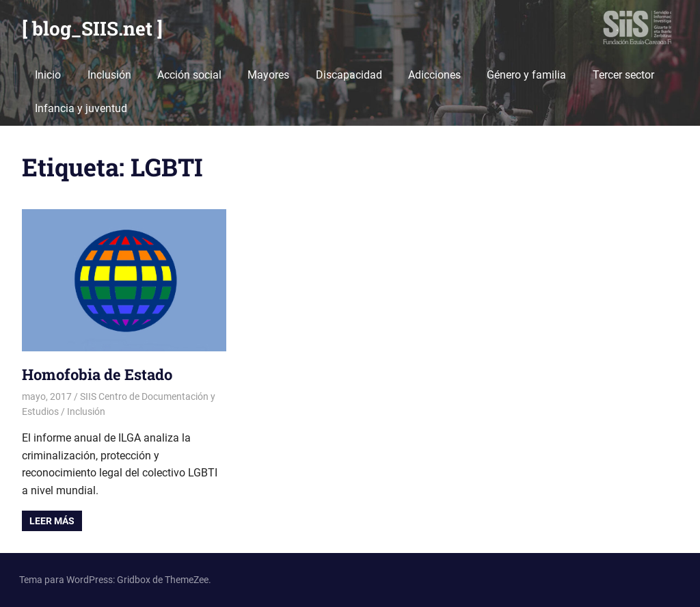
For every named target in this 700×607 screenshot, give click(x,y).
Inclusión (109, 75)
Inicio (48, 75)
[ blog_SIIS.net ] (92, 28)
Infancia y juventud (81, 108)
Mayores (268, 75)
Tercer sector (623, 75)
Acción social (189, 75)
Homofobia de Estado (97, 374)
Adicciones (434, 75)
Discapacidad (349, 75)
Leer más (52, 521)
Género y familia (526, 75)
